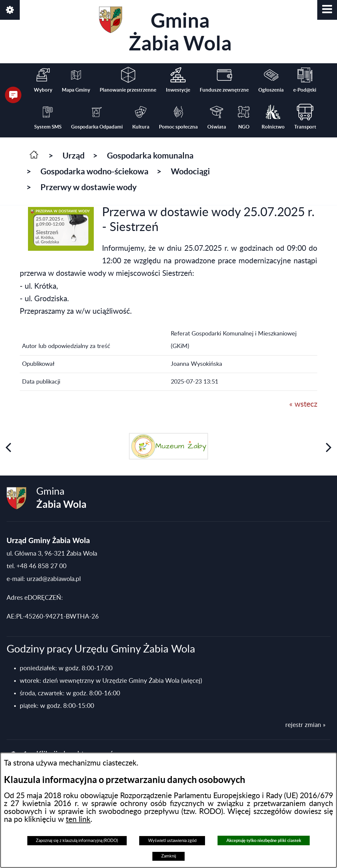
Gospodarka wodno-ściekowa (94, 171)
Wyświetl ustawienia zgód (172, 841)
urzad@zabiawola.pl (54, 579)
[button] (327, 10)
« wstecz (303, 404)
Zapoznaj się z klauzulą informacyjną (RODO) (77, 841)
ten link (78, 820)
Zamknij (169, 856)
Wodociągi (190, 171)
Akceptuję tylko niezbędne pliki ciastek (264, 840)
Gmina (165, 30)
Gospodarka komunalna (150, 156)
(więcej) (192, 681)
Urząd (74, 156)
